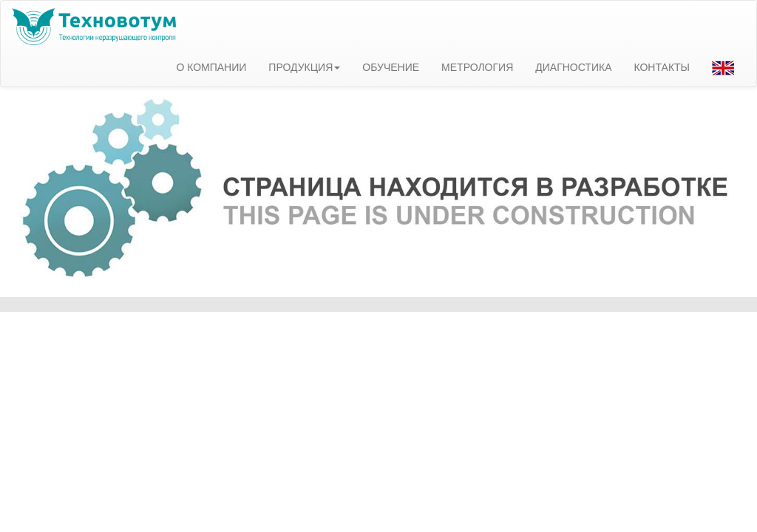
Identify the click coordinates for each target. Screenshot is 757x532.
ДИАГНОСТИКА (573, 67)
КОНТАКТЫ (662, 67)
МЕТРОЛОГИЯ (477, 67)
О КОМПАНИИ (211, 67)
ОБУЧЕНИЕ (391, 67)
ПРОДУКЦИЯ (304, 67)
